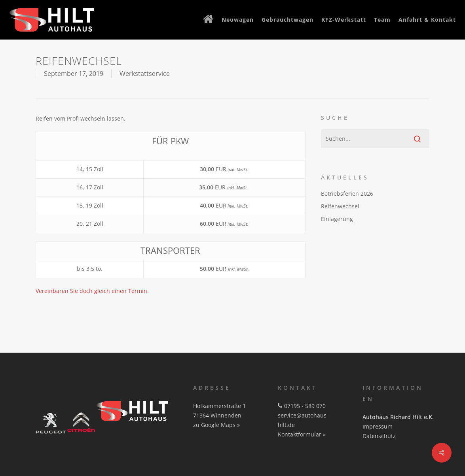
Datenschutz (379, 436)
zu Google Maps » (216, 425)
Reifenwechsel (340, 206)
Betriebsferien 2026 (347, 194)
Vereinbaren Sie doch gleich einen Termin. (92, 291)
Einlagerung (337, 219)
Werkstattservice (145, 74)
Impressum (378, 426)
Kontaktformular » (302, 434)
